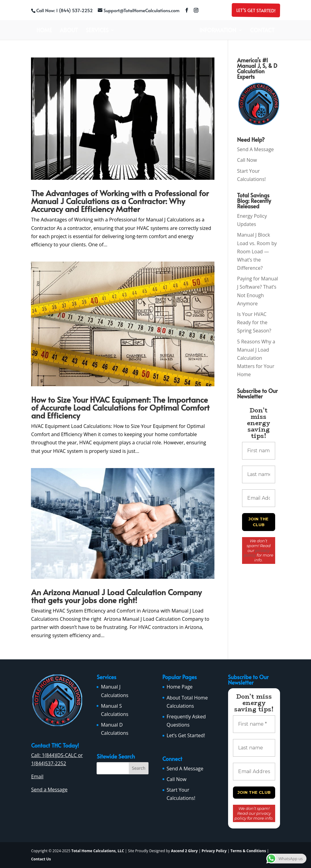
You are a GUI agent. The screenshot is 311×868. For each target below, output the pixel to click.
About (69, 31)
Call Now (247, 160)
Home (44, 31)
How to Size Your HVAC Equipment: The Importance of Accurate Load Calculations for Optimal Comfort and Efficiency (120, 407)
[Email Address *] (259, 498)
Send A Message (256, 149)
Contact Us (41, 859)
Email (37, 776)
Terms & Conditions (248, 851)
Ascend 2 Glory (185, 851)
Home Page (180, 687)
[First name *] (259, 451)
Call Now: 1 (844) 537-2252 (64, 10)
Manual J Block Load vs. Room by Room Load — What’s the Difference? (257, 251)
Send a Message (49, 790)
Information (218, 31)
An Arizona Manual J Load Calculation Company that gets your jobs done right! (116, 596)
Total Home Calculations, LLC (98, 851)
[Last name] (259, 474)
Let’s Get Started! (255, 10)
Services (97, 31)
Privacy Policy (214, 851)
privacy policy (257, 553)
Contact (262, 31)
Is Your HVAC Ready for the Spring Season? (254, 322)
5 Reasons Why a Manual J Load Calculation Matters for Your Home (256, 358)
